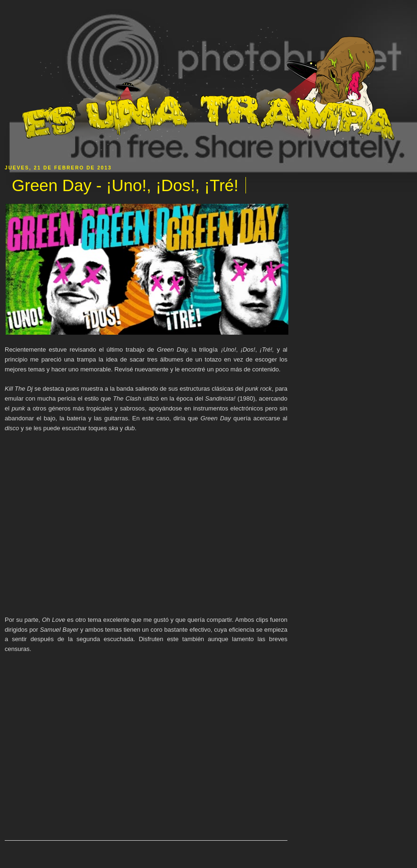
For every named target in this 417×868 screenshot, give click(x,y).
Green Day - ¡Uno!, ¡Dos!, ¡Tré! (125, 185)
